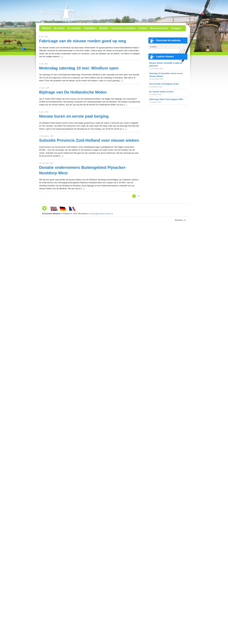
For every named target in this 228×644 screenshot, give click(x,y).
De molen (59, 28)
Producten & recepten (123, 28)
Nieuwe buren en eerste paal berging (74, 116)
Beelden (104, 28)
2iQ (185, 220)
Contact (143, 28)
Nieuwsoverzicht (159, 28)
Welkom (47, 28)
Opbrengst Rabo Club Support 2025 (166, 99)
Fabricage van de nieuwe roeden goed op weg (83, 41)
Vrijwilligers (90, 28)
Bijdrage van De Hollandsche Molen (73, 92)
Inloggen (176, 28)
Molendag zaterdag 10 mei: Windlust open (79, 68)
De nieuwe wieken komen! (162, 92)
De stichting (74, 28)
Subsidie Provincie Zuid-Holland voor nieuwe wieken (89, 140)
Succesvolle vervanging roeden (164, 84)
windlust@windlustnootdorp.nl (101, 214)
